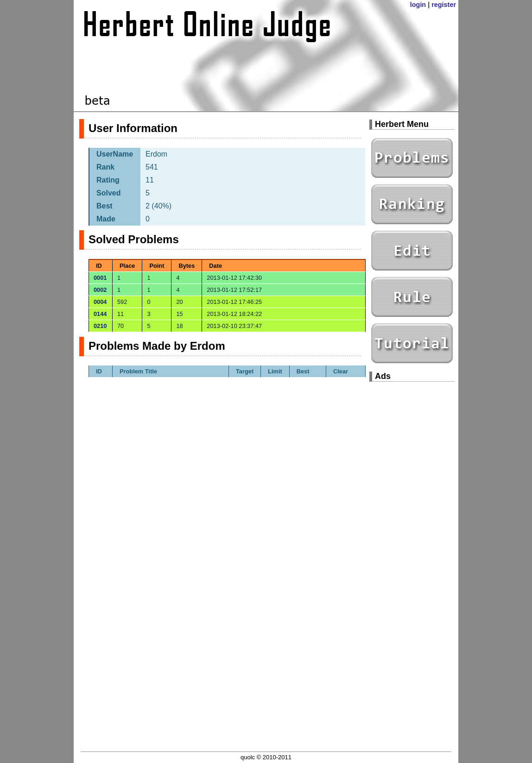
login (418, 5)
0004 (100, 302)
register (444, 5)
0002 (100, 290)
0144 (100, 314)
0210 (100, 326)
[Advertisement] (412, 528)
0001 (100, 278)
